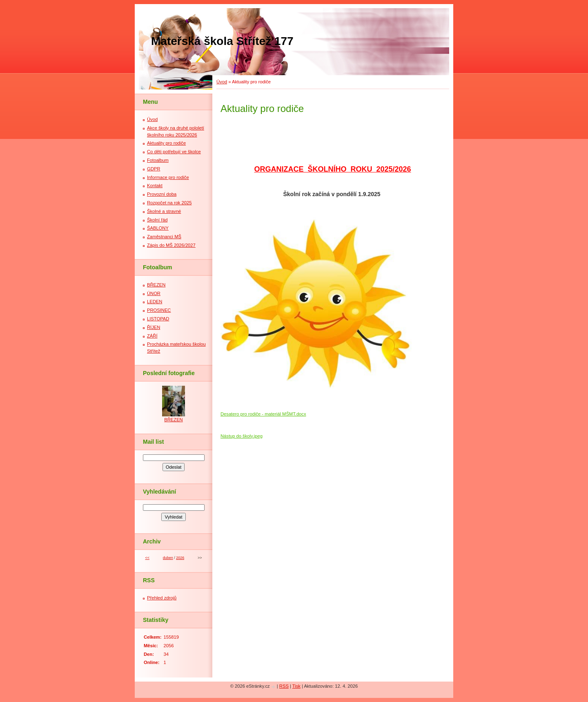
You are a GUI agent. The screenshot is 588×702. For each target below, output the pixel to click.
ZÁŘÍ (152, 336)
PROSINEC (159, 310)
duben (168, 558)
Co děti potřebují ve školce (174, 152)
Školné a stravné (164, 211)
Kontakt (155, 186)
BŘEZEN (156, 285)
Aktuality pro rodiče (166, 143)
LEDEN (155, 302)
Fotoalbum (158, 160)
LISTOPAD (158, 319)
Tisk (296, 686)
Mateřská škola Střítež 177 (222, 41)
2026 (180, 558)
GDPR (154, 169)
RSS (284, 686)
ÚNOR (154, 293)
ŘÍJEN (154, 327)
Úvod (222, 82)
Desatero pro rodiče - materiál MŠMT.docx (263, 414)
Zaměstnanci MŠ (164, 237)
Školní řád (157, 220)
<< (147, 558)
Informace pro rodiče (168, 177)
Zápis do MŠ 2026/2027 (171, 245)
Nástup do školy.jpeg (242, 436)
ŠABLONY (158, 228)
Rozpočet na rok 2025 (169, 203)
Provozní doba (162, 194)
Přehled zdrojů (162, 598)
